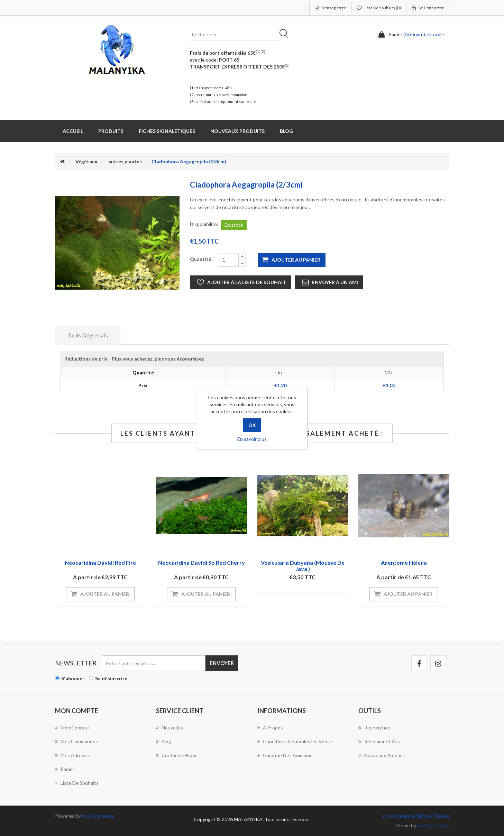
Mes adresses (73, 755)
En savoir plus (252, 439)
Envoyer (222, 663)
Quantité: (201, 259)
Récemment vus (379, 742)
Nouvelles (169, 728)
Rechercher (286, 35)
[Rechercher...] (235, 35)
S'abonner (73, 678)
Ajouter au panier (296, 260)
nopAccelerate (433, 825)
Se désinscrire (111, 678)
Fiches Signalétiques (167, 131)
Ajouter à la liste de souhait (247, 282)
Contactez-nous (177, 755)
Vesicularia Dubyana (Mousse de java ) (303, 566)
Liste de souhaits (77, 783)
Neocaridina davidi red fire (100, 562)
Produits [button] (111, 131)
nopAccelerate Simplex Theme (416, 816)
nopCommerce (98, 816)
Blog (286, 131)
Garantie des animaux (284, 755)
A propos (270, 728)
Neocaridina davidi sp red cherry (201, 562)
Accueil (73, 131)
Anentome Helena (404, 562)
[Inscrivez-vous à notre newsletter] (154, 663)
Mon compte (72, 728)
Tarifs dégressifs (88, 335)
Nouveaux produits (237, 131)
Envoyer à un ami (335, 282)
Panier (65, 769)
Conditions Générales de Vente (295, 741)
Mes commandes (76, 741)
